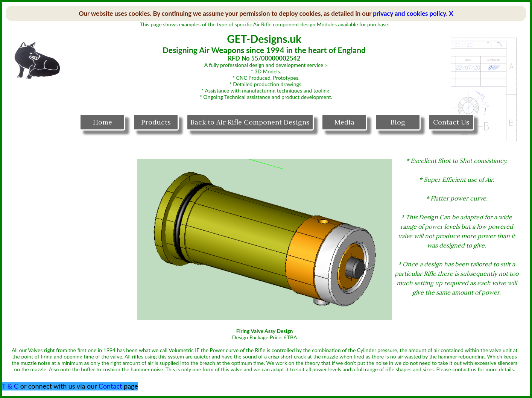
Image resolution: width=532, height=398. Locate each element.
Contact (110, 386)
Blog (398, 122)
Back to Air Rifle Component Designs (250, 122)
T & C (10, 386)
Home (103, 122)
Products (156, 122)
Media (344, 122)
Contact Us (451, 122)
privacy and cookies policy (409, 13)
